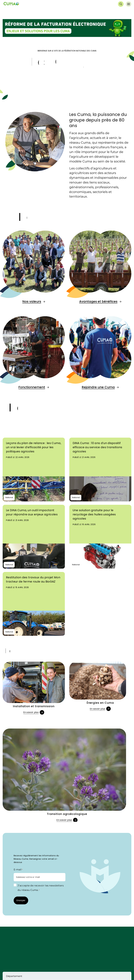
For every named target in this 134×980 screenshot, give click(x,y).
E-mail (18, 870)
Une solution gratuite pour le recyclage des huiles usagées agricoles (94, 514)
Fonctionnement (32, 387)
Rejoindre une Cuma (98, 387)
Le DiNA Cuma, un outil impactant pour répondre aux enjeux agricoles (32, 512)
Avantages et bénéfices (98, 301)
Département (14, 976)
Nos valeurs (32, 301)
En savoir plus (31, 712)
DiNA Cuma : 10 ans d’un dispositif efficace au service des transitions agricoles (97, 447)
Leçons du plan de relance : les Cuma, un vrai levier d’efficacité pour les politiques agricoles (34, 447)
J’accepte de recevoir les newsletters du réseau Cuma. (41, 888)
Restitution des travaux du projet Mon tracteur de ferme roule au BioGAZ (33, 579)
